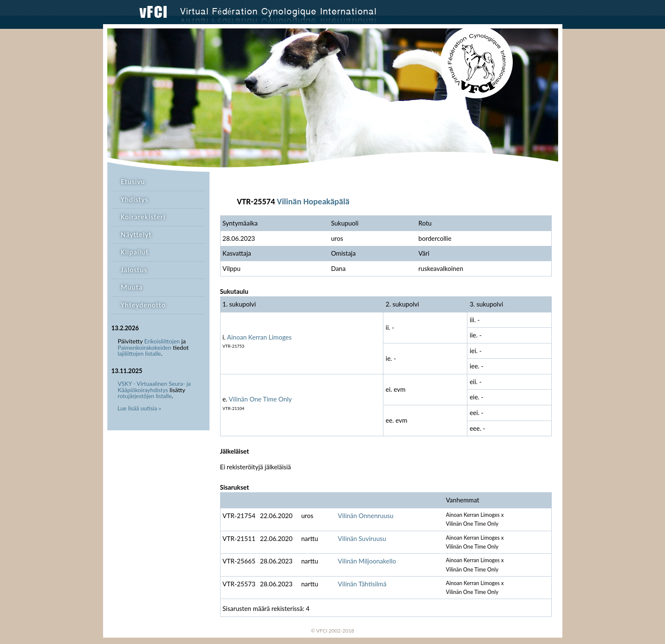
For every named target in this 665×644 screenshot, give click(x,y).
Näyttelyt (136, 235)
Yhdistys (134, 199)
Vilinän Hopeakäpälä (313, 201)
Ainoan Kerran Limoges (259, 337)
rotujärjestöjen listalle (145, 396)
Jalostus (134, 270)
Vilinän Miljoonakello (367, 561)
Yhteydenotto (143, 305)
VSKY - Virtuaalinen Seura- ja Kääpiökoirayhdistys (154, 387)
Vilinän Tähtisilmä (362, 584)
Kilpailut (135, 252)
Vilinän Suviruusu (362, 538)
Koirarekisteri (143, 217)
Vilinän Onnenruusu (366, 516)
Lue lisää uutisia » (139, 408)
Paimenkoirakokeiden (145, 348)
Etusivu (133, 182)
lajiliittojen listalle (140, 354)
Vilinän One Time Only (260, 399)
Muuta (132, 287)
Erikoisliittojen (162, 341)
